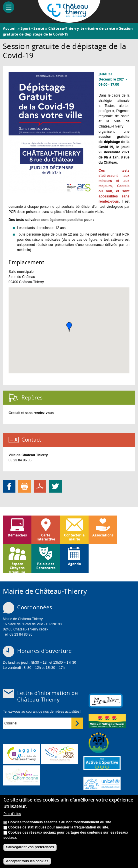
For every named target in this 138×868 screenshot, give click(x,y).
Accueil (10, 28)
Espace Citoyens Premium (17, 567)
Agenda (74, 564)
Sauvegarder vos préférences (30, 847)
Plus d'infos (12, 814)
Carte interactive (46, 537)
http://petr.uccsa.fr (59, 754)
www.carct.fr (21, 754)
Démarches (17, 535)
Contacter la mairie (74, 537)
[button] (69, 327)
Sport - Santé (32, 28)
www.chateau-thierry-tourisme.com (21, 775)
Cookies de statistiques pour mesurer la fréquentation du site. (58, 827)
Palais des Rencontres (46, 566)
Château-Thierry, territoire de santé (82, 28)
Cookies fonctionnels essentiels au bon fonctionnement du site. (60, 822)
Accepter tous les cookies (27, 861)
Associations (103, 535)
